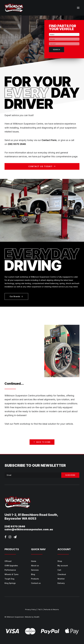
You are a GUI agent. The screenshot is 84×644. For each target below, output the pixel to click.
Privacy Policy (31, 609)
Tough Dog (9, 579)
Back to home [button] (42, 442)
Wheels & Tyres (11, 574)
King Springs (10, 583)
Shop (60, 561)
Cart (59, 570)
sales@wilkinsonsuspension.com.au (29, 529)
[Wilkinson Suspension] (14, 8)
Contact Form (49, 140)
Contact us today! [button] (42, 166)
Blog (33, 574)
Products (35, 579)
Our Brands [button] (16, 296)
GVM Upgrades (11, 566)
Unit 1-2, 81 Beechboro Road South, (31, 515)
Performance (10, 570)
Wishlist (61, 579)
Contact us (36, 583)
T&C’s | (41, 609)
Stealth (37, 617)
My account (63, 566)
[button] (78, 8)
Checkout (62, 574)
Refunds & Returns (51, 609)
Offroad (8, 561)
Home (34, 561)
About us (35, 566)
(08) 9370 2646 (17, 144)
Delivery (61, 583)
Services (35, 570)
